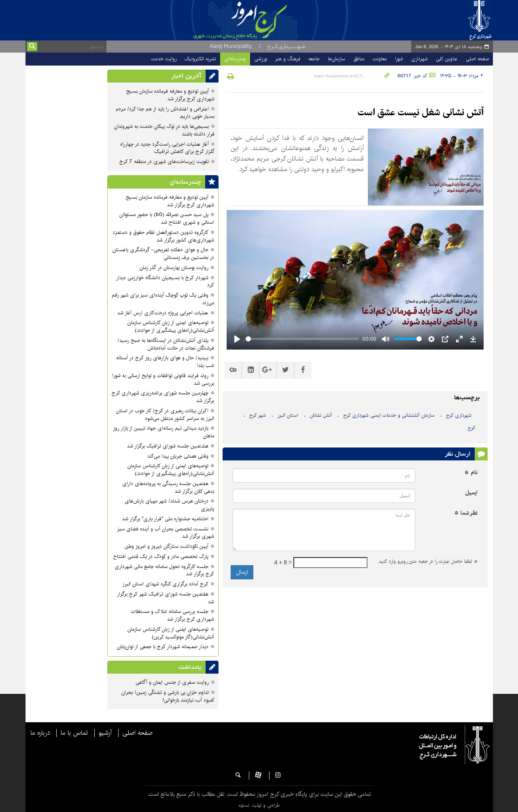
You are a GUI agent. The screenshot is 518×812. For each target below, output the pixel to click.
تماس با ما (74, 733)
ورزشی (261, 59)
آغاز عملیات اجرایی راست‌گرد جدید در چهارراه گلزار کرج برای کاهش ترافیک (167, 148)
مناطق (359, 59)
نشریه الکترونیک (200, 59)
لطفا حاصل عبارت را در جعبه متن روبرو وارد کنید (428, 562)
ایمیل (471, 493)
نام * (471, 473)
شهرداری (419, 59)
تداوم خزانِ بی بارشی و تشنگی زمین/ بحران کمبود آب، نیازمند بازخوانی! (168, 696)
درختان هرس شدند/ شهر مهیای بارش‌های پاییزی (169, 505)
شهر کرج (258, 415)
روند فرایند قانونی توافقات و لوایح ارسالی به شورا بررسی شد (163, 379)
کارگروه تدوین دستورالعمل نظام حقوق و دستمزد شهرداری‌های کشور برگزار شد (163, 236)
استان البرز (288, 415)
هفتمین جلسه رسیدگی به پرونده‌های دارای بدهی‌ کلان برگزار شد (168, 488)
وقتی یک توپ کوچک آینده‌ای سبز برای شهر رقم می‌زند (163, 299)
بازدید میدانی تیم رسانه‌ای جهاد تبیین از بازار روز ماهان (163, 432)
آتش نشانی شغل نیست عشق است (421, 112)
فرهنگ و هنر (288, 59)
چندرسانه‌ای (235, 59)
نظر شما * (466, 513)
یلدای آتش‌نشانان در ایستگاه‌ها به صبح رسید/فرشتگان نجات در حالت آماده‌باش (166, 344)
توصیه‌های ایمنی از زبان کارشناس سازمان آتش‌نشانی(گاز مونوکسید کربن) (171, 633)
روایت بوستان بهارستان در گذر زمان (174, 268)
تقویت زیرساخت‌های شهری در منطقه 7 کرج (164, 162)
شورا (399, 59)
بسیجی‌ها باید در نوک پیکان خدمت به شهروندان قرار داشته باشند (164, 130)
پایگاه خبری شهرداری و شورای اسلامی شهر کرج (274, 20)
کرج (472, 428)
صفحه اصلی (477, 59)
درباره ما (40, 733)
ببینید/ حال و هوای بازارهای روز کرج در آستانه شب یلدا (165, 362)
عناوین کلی (447, 59)
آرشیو (105, 733)
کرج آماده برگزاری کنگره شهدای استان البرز (165, 584)
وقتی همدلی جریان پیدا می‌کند (178, 456)
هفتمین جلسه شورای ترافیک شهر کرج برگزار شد (166, 598)
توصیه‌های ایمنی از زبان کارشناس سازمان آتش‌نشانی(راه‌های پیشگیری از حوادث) (171, 326)
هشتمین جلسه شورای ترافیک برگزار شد (168, 446)
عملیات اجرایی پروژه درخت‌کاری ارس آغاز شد (163, 313)
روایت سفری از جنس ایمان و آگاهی (172, 682)
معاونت (380, 59)
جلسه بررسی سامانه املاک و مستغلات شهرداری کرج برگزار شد (172, 615)
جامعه (314, 59)
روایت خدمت (164, 59)
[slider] (302, 339)
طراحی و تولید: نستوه (259, 805)
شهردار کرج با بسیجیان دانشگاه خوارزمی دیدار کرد (165, 282)
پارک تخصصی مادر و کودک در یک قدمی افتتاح (161, 557)
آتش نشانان (321, 415)
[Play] (237, 339)
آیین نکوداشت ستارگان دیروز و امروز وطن (167, 546)
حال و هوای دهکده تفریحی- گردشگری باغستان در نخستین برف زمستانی (163, 254)
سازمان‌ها (336, 59)
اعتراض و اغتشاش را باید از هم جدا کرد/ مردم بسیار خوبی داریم (165, 113)
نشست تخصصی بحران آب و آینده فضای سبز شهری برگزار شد (166, 533)
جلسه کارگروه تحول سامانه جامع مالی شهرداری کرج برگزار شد (164, 570)
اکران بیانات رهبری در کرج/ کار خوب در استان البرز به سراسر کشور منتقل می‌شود (165, 415)
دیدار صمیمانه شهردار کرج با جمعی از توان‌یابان (163, 647)
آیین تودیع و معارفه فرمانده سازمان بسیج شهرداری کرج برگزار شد (170, 95)
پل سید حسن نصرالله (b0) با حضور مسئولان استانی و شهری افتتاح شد (167, 218)
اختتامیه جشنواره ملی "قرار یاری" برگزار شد (165, 519)
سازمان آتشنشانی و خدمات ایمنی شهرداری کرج (389, 415)
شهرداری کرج (459, 415)
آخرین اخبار (186, 76)
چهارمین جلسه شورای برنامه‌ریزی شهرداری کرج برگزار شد (163, 397)
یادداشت (190, 667)
